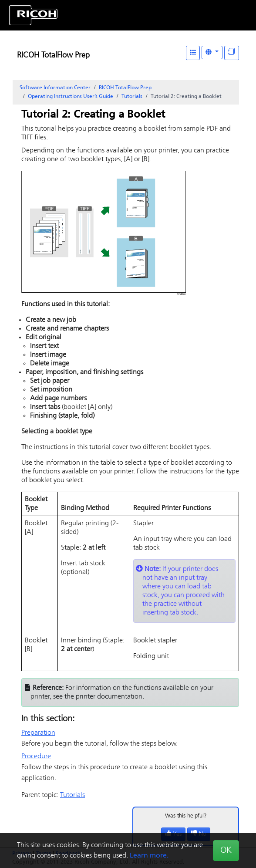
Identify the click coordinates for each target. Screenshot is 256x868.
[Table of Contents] (193, 53)
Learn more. (149, 856)
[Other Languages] (212, 52)
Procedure (36, 757)
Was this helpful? (186, 816)
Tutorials (132, 97)
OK (226, 851)
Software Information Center (55, 88)
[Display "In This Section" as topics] (232, 53)
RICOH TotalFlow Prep (53, 56)
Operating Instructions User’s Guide (71, 97)
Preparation (38, 733)
